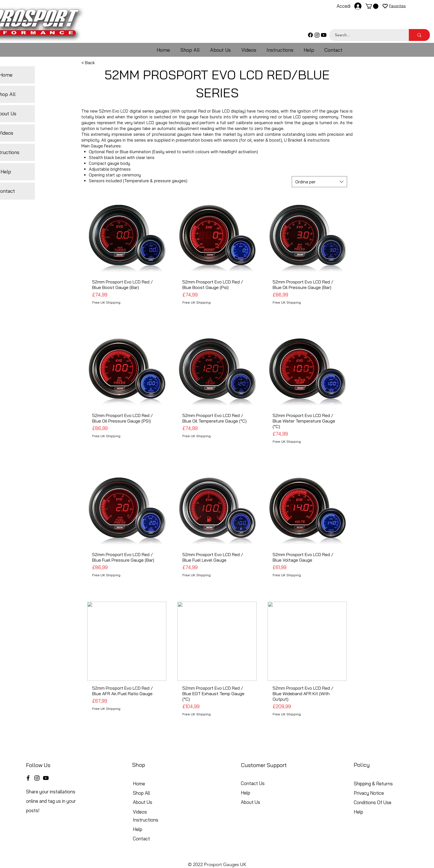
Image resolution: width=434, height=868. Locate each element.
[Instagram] (317, 35)
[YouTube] (46, 778)
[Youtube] (324, 35)
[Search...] (366, 35)
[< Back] (100, 62)
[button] (372, 6)
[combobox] (319, 182)
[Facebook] (310, 35)
